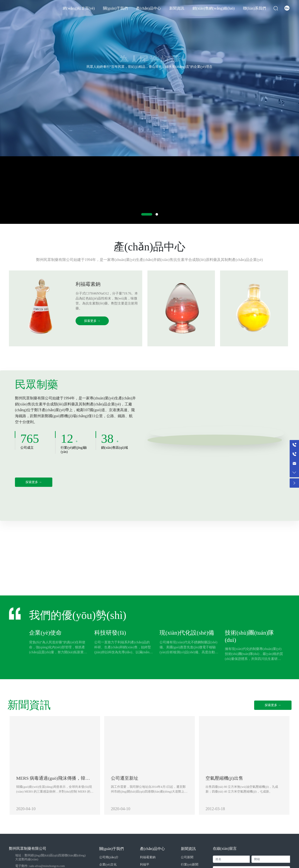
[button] (147, 214)
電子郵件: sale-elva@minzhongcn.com (40, 866)
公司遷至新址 (125, 778)
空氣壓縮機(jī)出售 (224, 778)
